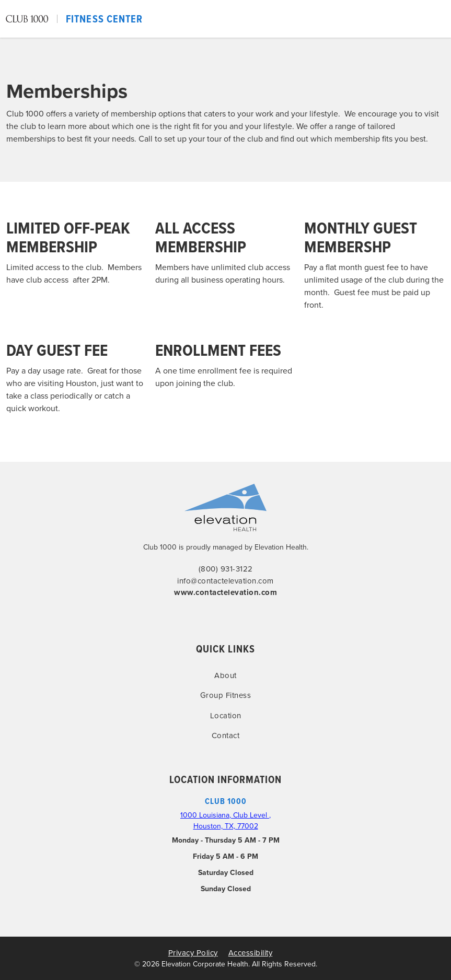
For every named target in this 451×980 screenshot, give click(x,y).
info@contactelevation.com (225, 581)
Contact (226, 736)
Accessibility (251, 953)
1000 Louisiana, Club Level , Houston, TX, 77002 (225, 821)
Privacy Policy (193, 953)
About (225, 675)
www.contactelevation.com (225, 592)
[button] (442, 19)
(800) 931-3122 (226, 569)
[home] (74, 19)
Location (226, 716)
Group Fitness (226, 695)
